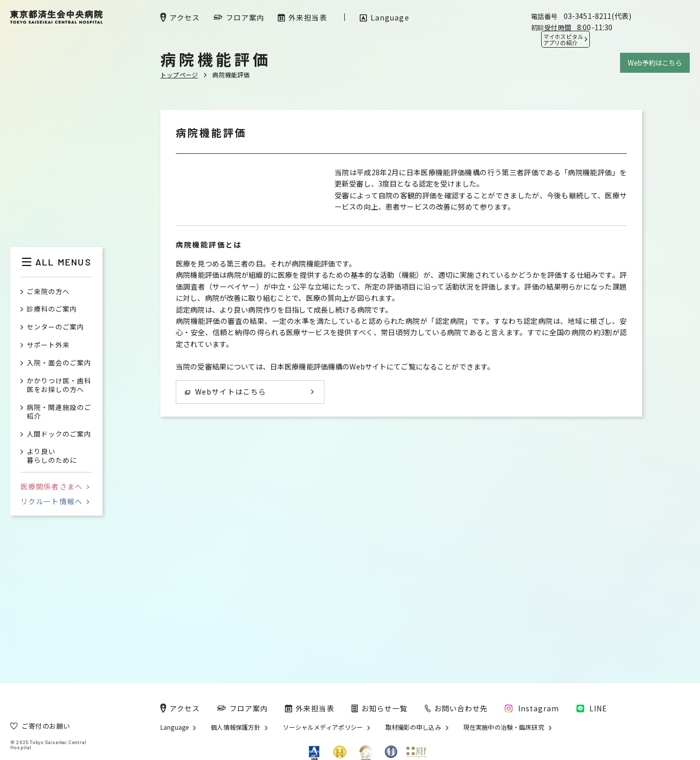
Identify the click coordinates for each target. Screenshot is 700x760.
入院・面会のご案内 (59, 363)
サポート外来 (48, 345)
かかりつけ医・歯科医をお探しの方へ (59, 385)
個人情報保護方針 (235, 727)
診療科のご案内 (52, 309)
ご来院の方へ (48, 292)
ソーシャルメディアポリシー (323, 727)
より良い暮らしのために (52, 456)
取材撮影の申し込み (413, 727)
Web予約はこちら (655, 63)
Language (174, 727)
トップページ (179, 75)
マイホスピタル (563, 39)
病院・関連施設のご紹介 (59, 412)
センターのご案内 (55, 327)
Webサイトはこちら (225, 556)
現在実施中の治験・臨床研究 (504, 727)
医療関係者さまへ (55, 486)
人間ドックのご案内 (59, 434)
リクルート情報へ (55, 501)
